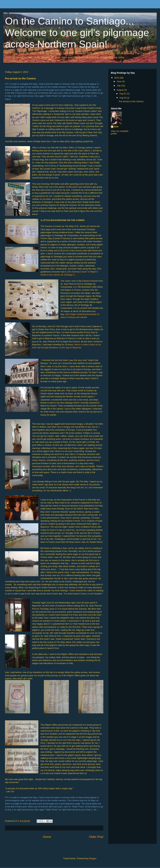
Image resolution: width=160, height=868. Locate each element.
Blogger (93, 858)
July (119, 86)
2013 (117, 78)
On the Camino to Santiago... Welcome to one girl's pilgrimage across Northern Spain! (77, 33)
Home (47, 837)
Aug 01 (123, 94)
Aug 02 (123, 98)
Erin (116, 127)
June (119, 81)
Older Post (96, 837)
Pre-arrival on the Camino (131, 101)
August (120, 90)
